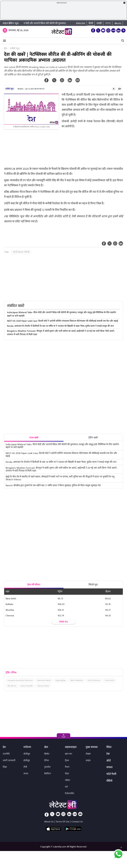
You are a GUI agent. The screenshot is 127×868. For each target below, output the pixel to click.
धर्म (66, 787)
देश (4, 747)
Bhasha (20, 89)
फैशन (67, 767)
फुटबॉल (47, 767)
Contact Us (77, 822)
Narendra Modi (44, 680)
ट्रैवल (67, 761)
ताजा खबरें (34, 438)
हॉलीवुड (27, 761)
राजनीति (6, 754)
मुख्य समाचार (92, 747)
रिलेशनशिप (69, 793)
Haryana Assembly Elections (20, 680)
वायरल (109, 768)
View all (64, 622)
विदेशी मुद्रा (93, 585)
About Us (49, 822)
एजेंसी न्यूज (10, 89)
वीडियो (109, 781)
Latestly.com (60, 847)
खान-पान (69, 754)
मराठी (99, 23)
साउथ (26, 774)
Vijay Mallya (61, 680)
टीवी (25, 767)
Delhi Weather (77, 680)
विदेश (109, 747)
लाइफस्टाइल (71, 747)
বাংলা (108, 23)
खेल (46, 747)
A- (114, 89)
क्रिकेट (47, 754)
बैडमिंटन (48, 774)
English (81, 23)
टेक (108, 754)
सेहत (67, 774)
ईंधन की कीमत (34, 585)
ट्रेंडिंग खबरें (93, 438)
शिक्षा (5, 767)
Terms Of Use (63, 822)
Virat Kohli (110, 680)
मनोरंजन (27, 747)
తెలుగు (118, 23)
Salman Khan (43, 686)
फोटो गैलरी (111, 774)
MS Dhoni (12, 686)
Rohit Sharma (94, 680)
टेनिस (47, 761)
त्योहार (68, 780)
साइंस (88, 761)
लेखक (88, 754)
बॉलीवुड (27, 754)
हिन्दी (91, 23)
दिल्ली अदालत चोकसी (21, 252)
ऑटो (109, 761)
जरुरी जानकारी (9, 761)
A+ (120, 89)
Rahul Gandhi (27, 686)
